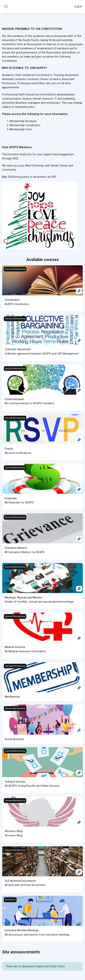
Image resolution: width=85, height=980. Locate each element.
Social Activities (14, 737)
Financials (11, 497)
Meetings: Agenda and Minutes (23, 596)
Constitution (12, 300)
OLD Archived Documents (20, 879)
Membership (12, 695)
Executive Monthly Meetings (22, 928)
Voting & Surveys (15, 780)
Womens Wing (14, 829)
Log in (78, 7)
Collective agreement (18, 353)
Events (9, 448)
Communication (14, 399)
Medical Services (15, 646)
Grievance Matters (16, 547)
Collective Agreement (18, 349)
